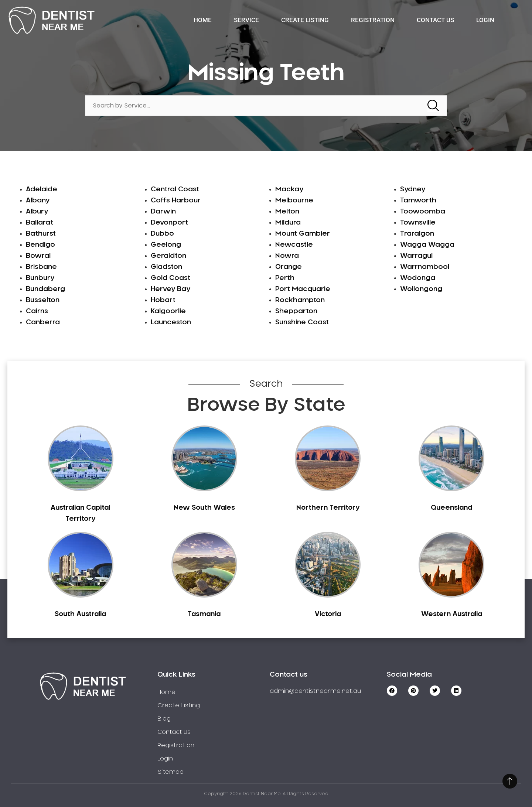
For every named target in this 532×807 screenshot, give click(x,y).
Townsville (418, 223)
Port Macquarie (303, 289)
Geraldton (168, 256)
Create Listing (305, 20)
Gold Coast (170, 278)
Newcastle (294, 245)
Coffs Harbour (176, 201)
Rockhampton (300, 300)
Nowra (287, 256)
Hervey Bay (170, 289)
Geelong (166, 245)
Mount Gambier (303, 234)
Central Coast (175, 189)
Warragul (416, 256)
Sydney (413, 189)
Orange (289, 267)
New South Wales (204, 508)
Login (485, 20)
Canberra (43, 322)
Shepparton (296, 311)
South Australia (80, 614)
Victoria (328, 614)
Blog (164, 719)
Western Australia (452, 614)
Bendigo (40, 245)
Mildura (288, 223)
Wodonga (418, 278)
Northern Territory (328, 508)
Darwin (163, 212)
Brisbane (41, 267)
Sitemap (170, 772)
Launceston (171, 322)
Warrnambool (425, 267)
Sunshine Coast (302, 322)
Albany (38, 201)
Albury (37, 212)
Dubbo (162, 234)
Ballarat (40, 223)
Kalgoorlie (168, 311)
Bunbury (40, 278)
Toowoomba (423, 212)
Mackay (289, 189)
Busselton (43, 300)
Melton (287, 212)
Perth (285, 278)
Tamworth (418, 201)
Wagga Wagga (427, 245)
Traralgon (417, 234)
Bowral (38, 256)
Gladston (166, 267)
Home (203, 20)
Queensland (451, 508)
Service (246, 20)
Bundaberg (45, 289)
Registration (373, 20)
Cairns (37, 311)
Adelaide (42, 189)
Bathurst (41, 234)
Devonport (169, 223)
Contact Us (435, 20)
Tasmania (204, 614)
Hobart (163, 300)
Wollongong (421, 289)
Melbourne (294, 201)
